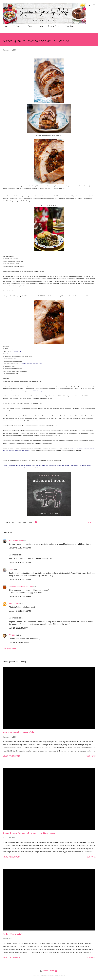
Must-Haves (68, 26)
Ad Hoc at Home (15, 523)
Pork (31, 523)
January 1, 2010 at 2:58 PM (20, 579)
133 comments (15, 857)
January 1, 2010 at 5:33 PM (20, 596)
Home (5, 26)
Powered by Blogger (49, 971)
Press (39, 26)
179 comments (15, 756)
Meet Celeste (17, 26)
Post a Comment (9, 648)
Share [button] (90, 523)
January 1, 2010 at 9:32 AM (20, 548)
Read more (91, 756)
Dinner (25, 523)
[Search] (89, 4)
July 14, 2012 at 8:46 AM (19, 628)
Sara (11, 569)
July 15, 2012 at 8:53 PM (19, 643)
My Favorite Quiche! (12, 934)
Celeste (12, 635)
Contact (29, 26)
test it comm (14, 603)
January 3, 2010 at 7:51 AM (20, 611)
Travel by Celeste (53, 26)
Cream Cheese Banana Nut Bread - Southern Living (29, 833)
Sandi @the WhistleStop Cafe (21, 586)
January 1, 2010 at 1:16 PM (20, 562)
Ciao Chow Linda (16, 540)
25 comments (15, 958)
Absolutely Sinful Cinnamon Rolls (19, 732)
